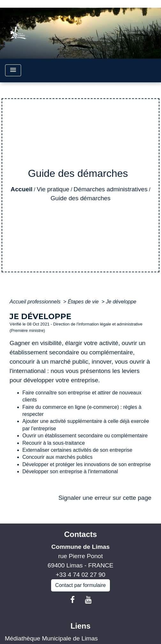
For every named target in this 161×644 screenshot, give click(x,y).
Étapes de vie (84, 302)
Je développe (121, 302)
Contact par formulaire (80, 585)
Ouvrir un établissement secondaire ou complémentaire (85, 436)
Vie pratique (53, 189)
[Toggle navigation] (13, 70)
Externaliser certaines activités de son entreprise (77, 450)
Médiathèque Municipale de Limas (51, 638)
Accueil (21, 189)
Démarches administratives (110, 189)
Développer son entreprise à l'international (70, 471)
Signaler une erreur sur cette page (105, 498)
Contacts (81, 534)
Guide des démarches (80, 198)
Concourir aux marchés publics (57, 457)
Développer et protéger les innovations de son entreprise (87, 464)
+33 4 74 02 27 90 (80, 575)
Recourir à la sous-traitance (54, 443)
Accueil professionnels (36, 302)
